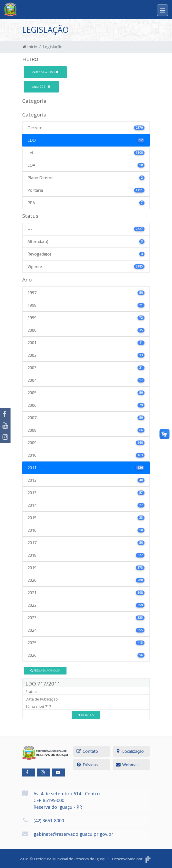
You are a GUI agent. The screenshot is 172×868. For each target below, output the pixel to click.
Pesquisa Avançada (45, 670)
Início (30, 47)
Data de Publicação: (42, 699)
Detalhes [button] (86, 715)
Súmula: (32, 706)
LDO (45, 72)
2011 (41, 86)
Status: (31, 692)
